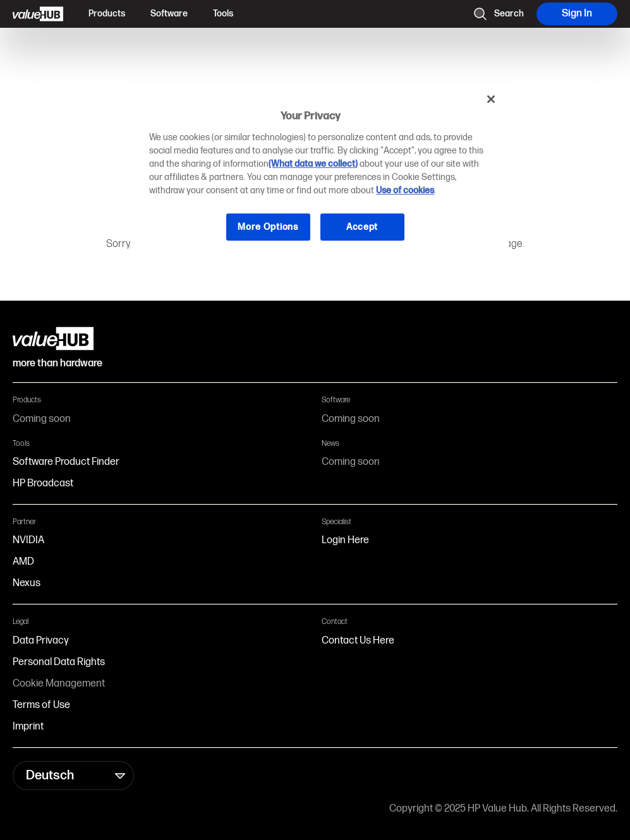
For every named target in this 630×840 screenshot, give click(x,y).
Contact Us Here (358, 641)
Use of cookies (405, 190)
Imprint (28, 727)
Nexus (27, 583)
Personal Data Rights (59, 662)
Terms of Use (41, 705)
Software (169, 14)
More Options (268, 227)
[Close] (491, 99)
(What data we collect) (313, 164)
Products (107, 14)
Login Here (345, 540)
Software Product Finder (66, 462)
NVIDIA (28, 540)
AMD (23, 562)
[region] (319, 172)
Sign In (577, 14)
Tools (223, 14)
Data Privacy (41, 641)
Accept (362, 227)
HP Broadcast (43, 483)
